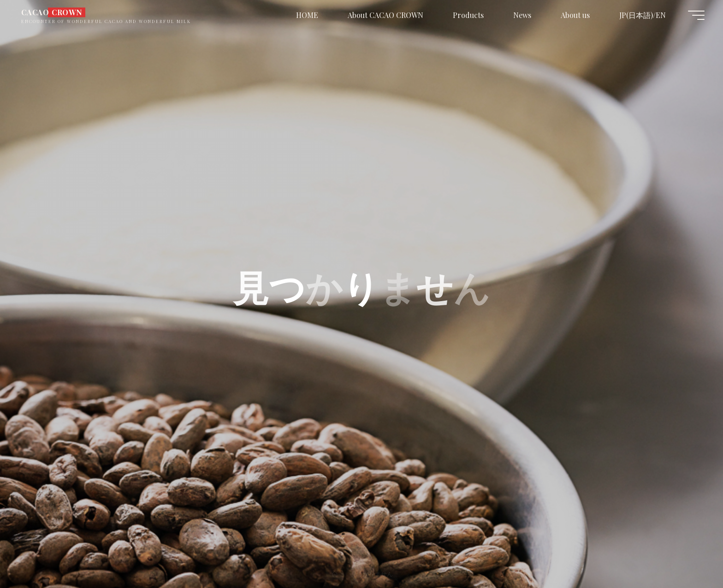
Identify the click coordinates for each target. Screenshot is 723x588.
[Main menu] (696, 15)
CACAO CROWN (52, 12)
